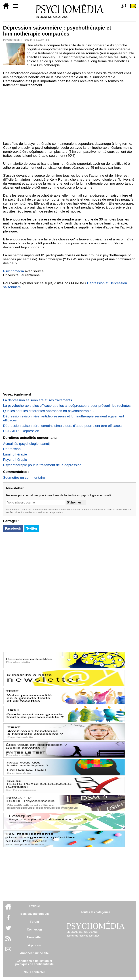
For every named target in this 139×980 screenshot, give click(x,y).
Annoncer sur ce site (34, 953)
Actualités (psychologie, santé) (27, 444)
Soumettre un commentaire (24, 477)
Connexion (34, 930)
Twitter (32, 528)
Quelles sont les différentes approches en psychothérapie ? (49, 411)
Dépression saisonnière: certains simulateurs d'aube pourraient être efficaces (62, 426)
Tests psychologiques (34, 914)
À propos (34, 945)
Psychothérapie (15, 460)
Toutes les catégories (95, 912)
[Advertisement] (69, 114)
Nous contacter (34, 972)
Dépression (12, 449)
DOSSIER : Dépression (21, 431)
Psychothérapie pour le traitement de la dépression (42, 465)
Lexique (34, 906)
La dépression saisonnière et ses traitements (38, 400)
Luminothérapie (15, 454)
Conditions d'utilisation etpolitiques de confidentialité (34, 963)
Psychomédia (12, 40)
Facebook (13, 528)
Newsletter (34, 937)
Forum (34, 922)
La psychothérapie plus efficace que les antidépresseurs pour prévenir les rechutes (67, 406)
